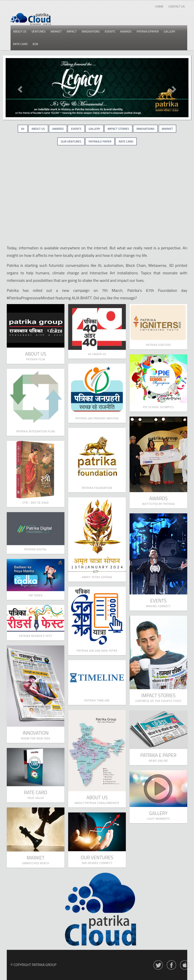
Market (56, 31)
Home (159, 6)
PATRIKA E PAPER (100, 141)
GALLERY (94, 129)
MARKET (167, 129)
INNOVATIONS (145, 129)
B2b (35, 44)
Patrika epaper (148, 31)
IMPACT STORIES (118, 129)
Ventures (38, 31)
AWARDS (58, 129)
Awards (126, 31)
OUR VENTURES (71, 141)
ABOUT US (38, 129)
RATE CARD (126, 141)
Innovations (91, 31)
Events (110, 31)
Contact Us (177, 6)
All (23, 129)
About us (20, 31)
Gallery (169, 31)
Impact (72, 31)
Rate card (20, 44)
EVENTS (76, 129)
